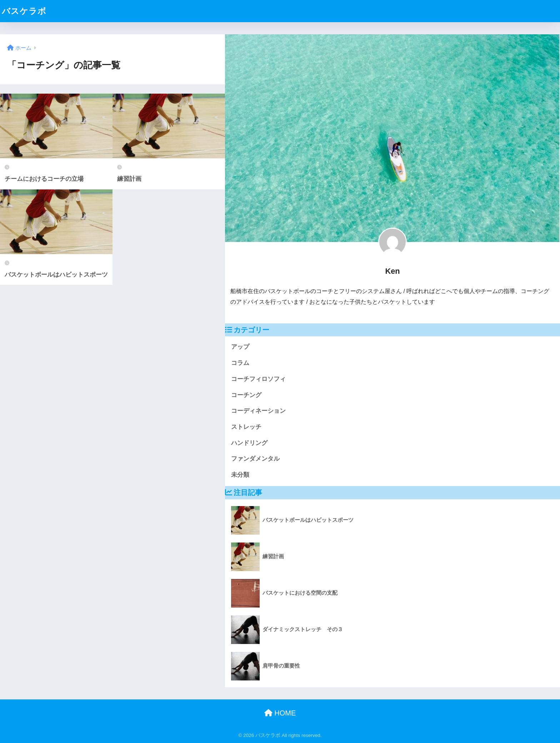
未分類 (240, 475)
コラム (240, 363)
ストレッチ (246, 427)
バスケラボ (24, 11)
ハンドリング (249, 443)
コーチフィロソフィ (258, 379)
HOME (280, 713)
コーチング (246, 395)
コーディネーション (258, 411)
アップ (240, 347)
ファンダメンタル (255, 459)
